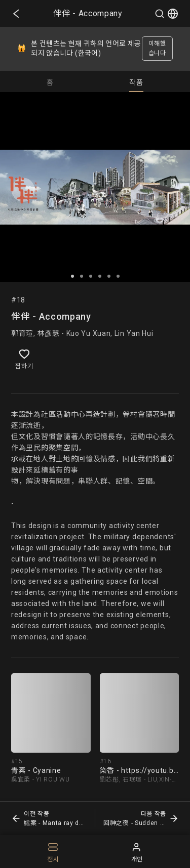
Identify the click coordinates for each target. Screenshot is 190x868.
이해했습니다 (157, 48)
